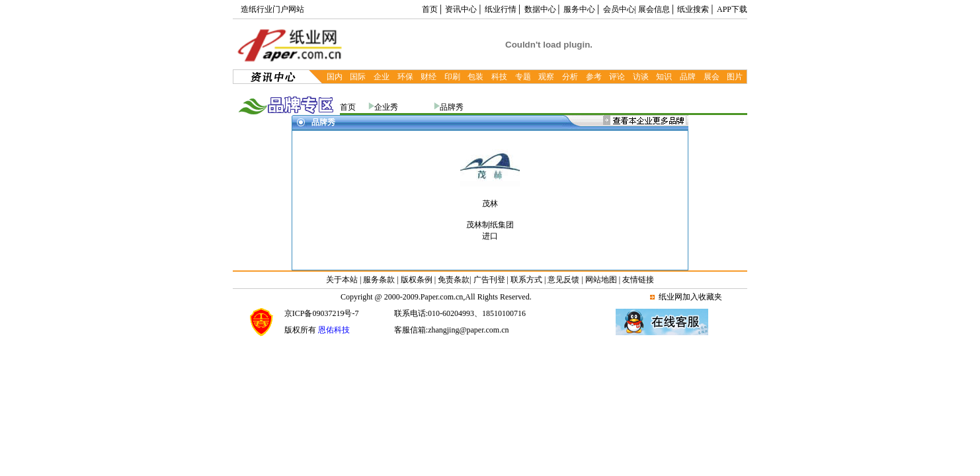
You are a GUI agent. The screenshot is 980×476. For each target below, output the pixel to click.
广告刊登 (489, 280)
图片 (735, 77)
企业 (382, 77)
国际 (358, 77)
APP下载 (732, 9)
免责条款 (454, 280)
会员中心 (619, 9)
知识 (664, 77)
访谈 (641, 77)
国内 (335, 77)
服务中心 (579, 9)
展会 (712, 77)
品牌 (688, 77)
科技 (499, 77)
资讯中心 (461, 9)
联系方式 (526, 280)
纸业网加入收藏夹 (690, 297)
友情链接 (638, 280)
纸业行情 (501, 9)
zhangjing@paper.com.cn (468, 330)
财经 (429, 77)
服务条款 (379, 280)
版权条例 (417, 280)
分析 (570, 77)
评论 (617, 77)
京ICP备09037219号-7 (322, 313)
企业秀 (386, 107)
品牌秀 (452, 107)
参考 (594, 77)
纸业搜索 (693, 9)
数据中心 (540, 9)
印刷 (452, 77)
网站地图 (601, 280)
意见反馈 (563, 280)
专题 (523, 77)
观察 (546, 77)
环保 (405, 77)
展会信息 (654, 9)
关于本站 (343, 280)
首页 (430, 9)
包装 (475, 77)
